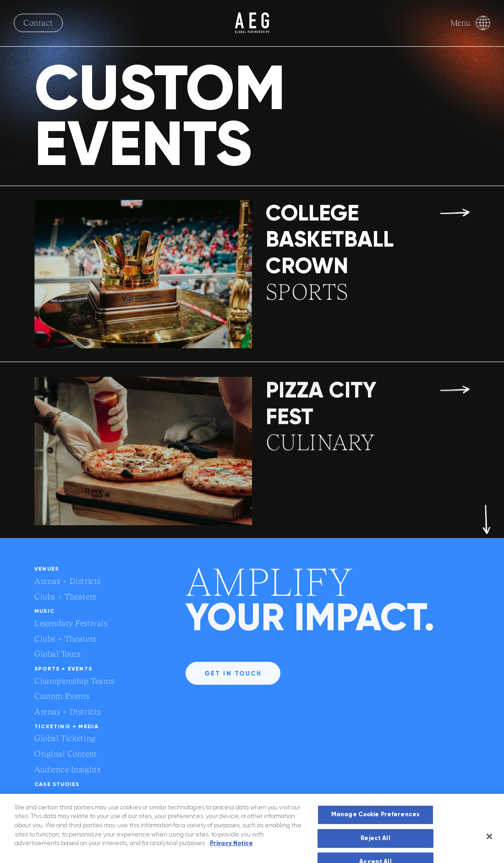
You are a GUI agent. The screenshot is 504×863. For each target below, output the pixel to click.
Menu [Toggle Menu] (470, 23)
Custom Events (62, 696)
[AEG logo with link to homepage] (252, 23)
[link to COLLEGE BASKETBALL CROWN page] (252, 276)
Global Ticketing (65, 738)
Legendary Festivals (71, 623)
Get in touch (233, 673)
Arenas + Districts (68, 581)
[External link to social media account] (464, 800)
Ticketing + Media (66, 726)
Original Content (66, 754)
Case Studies (57, 784)
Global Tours (57, 654)
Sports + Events (63, 669)
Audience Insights (67, 769)
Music (44, 611)
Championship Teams (74, 681)
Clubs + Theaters (65, 596)
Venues (47, 569)
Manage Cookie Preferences (375, 831)
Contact (38, 23)
